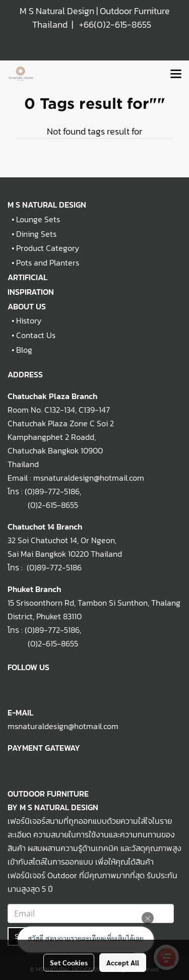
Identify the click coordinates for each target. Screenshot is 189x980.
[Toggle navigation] (176, 75)
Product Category (48, 248)
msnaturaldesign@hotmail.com (63, 726)
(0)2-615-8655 (43, 505)
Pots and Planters (48, 263)
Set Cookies (69, 962)
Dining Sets (36, 234)
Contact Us (36, 335)
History (29, 320)
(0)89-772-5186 (52, 491)
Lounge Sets (38, 219)
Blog (24, 350)
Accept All (123, 962)
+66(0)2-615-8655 (115, 24)
